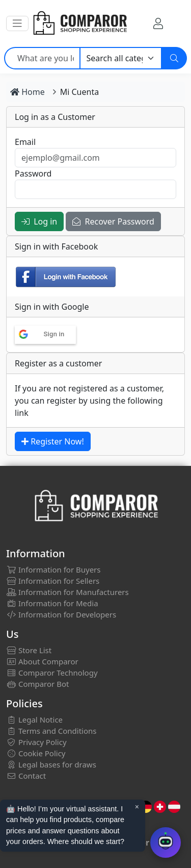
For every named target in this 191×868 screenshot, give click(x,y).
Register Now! (53, 441)
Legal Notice (34, 720)
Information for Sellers (53, 581)
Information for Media (52, 603)
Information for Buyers (53, 569)
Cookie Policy (36, 753)
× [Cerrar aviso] (137, 807)
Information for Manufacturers (67, 592)
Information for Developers (61, 614)
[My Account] (158, 23)
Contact (26, 776)
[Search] (174, 58)
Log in (39, 221)
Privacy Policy (36, 742)
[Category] (121, 58)
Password (33, 173)
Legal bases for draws (51, 764)
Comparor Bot (37, 684)
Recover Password (113, 221)
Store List (29, 650)
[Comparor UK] (79, 23)
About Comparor (42, 661)
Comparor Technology (52, 673)
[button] (17, 23)
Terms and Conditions (51, 731)
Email (25, 142)
